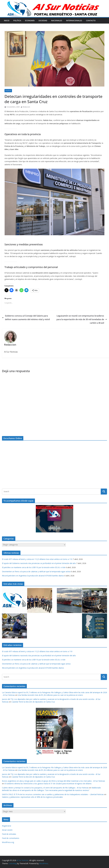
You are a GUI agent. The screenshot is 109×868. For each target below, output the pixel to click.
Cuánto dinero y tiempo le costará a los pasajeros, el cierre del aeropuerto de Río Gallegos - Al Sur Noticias (45, 788)
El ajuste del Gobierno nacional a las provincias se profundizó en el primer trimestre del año (39, 563)
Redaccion (26, 107)
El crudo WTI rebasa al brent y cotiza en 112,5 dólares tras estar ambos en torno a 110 (37, 559)
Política (17, 21)
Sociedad (43, 21)
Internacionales (74, 21)
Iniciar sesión (7, 830)
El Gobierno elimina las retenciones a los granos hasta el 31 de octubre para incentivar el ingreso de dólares (48, 784)
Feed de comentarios (11, 838)
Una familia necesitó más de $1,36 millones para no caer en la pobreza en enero (50, 695)
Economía (30, 21)
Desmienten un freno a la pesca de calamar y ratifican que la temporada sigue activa (36, 571)
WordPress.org (8, 842)
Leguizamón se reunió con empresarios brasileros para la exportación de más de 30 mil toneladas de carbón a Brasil (82, 319)
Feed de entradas (9, 834)
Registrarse (7, 826)
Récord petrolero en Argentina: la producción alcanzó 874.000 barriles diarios (33, 576)
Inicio (7, 21)
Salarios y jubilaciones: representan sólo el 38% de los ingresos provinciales (32, 797)
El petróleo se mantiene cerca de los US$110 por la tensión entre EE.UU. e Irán (34, 567)
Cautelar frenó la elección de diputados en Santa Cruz (33, 702)
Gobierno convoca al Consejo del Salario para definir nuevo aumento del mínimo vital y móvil (26, 318)
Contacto (91, 21)
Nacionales (57, 21)
